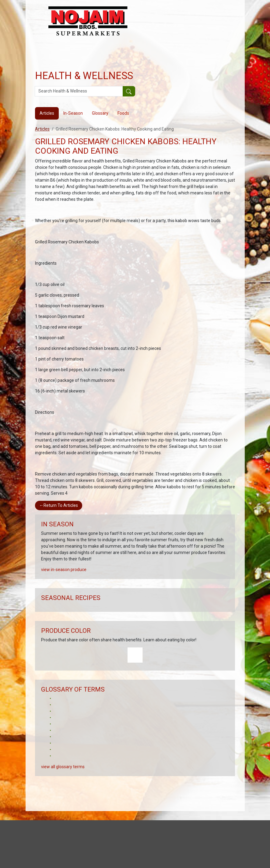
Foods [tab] (123, 113)
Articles (42, 129)
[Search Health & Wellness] (79, 91)
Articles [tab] (47, 113)
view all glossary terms (63, 767)
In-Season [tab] (73, 113)
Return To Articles (59, 505)
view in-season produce (64, 570)
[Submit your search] (129, 91)
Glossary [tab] (100, 113)
